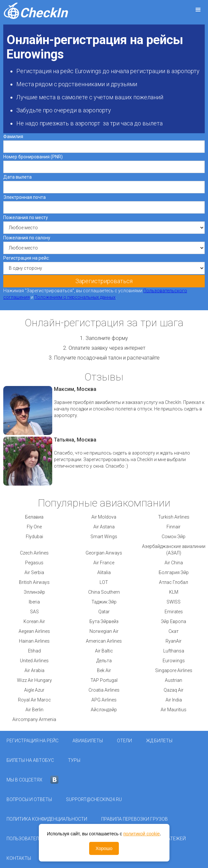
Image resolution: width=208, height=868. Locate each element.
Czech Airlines (34, 553)
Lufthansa (174, 651)
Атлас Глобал (174, 582)
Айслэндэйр (104, 710)
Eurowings (174, 661)
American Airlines (104, 641)
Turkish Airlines (174, 517)
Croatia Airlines (104, 690)
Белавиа (34, 517)
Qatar (104, 612)
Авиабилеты (88, 741)
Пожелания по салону (27, 238)
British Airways (34, 582)
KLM (174, 592)
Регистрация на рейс (32, 741)
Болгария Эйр (174, 572)
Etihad (34, 651)
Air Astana (104, 527)
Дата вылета (17, 177)
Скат (174, 631)
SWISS (174, 602)
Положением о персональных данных (75, 297)
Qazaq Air (174, 690)
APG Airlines (104, 700)
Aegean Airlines (34, 631)
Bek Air (104, 670)
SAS (34, 612)
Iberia (34, 602)
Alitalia (104, 572)
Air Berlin (34, 710)
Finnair (174, 527)
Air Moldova (104, 517)
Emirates (174, 612)
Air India (174, 700)
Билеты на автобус (30, 760)
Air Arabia (34, 670)
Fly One (34, 527)
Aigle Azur (34, 690)
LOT (104, 582)
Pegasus (34, 563)
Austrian (174, 680)
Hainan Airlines (34, 641)
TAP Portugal (104, 680)
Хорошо (104, 848)
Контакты (19, 858)
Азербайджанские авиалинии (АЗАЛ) (174, 550)
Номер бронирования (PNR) (33, 157)
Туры (74, 760)
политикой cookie (142, 834)
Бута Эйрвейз (104, 621)
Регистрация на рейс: (26, 258)
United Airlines (34, 661)
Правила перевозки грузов (135, 819)
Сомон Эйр (174, 537)
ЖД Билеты (159, 741)
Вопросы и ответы (29, 799)
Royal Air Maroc (34, 700)
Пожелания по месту (26, 217)
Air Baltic (104, 651)
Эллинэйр (34, 592)
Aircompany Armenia (34, 719)
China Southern (104, 592)
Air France (104, 563)
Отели (124, 741)
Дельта (104, 661)
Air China (174, 563)
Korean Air (34, 621)
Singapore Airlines (174, 670)
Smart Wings (104, 537)
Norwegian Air (104, 631)
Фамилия (13, 137)
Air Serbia (34, 572)
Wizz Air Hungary (34, 680)
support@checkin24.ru (94, 799)
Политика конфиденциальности (47, 819)
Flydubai (34, 537)
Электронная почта (24, 197)
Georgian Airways (104, 553)
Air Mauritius (174, 710)
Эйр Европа (174, 621)
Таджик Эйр (104, 602)
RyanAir (174, 641)
